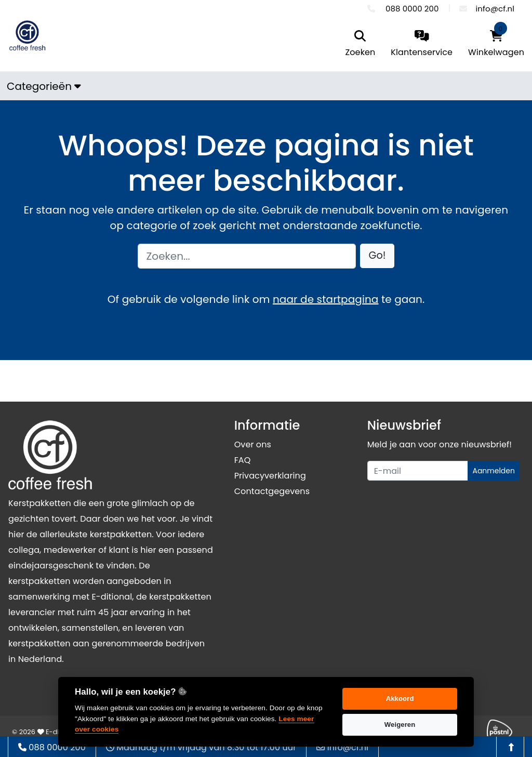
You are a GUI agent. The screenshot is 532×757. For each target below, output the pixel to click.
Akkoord (400, 699)
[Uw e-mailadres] (418, 471)
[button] (377, 256)
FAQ (243, 460)
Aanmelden (494, 471)
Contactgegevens (272, 491)
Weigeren (400, 725)
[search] (361, 44)
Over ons (253, 444)
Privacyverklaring (270, 476)
